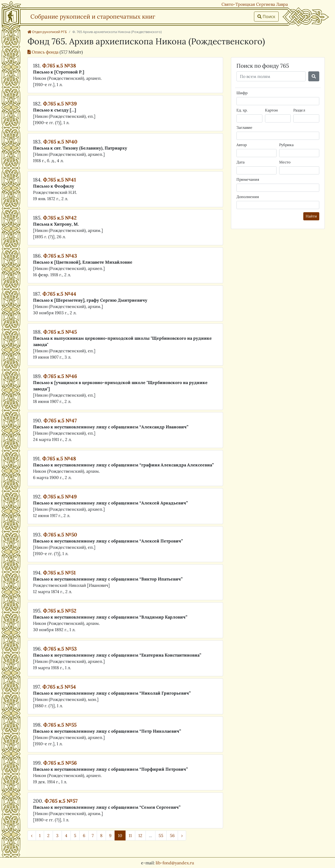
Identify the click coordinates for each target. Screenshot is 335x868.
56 (172, 835)
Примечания (248, 179)
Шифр (242, 93)
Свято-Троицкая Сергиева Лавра (255, 4)
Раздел (299, 110)
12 (140, 835)
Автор (242, 145)
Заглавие (244, 127)
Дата (241, 162)
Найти (311, 216)
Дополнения (248, 197)
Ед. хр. (242, 110)
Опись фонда (44, 52)
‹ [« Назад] (32, 835)
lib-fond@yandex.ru (175, 863)
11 (130, 835)
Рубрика (286, 145)
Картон (271, 110)
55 (161, 835)
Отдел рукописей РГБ (47, 32)
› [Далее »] (182, 835)
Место (285, 162)
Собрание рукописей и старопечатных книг (93, 16)
